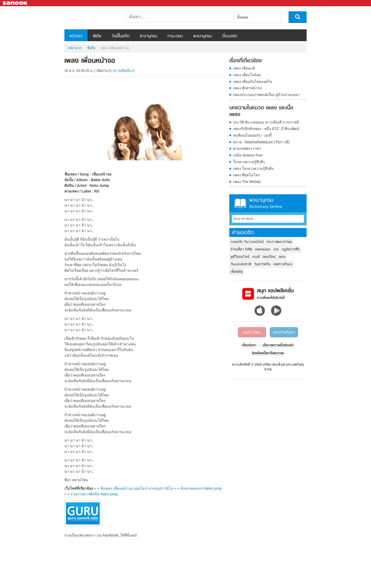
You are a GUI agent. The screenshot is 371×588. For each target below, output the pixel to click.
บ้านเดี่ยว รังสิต (241, 249)
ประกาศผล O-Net (279, 242)
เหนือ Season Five (248, 155)
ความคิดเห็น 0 (124, 71)
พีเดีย (97, 36)
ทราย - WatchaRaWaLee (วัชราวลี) (261, 142)
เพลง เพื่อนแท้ (244, 68)
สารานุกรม (148, 36)
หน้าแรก (76, 36)
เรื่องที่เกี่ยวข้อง (246, 61)
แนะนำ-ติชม (252, 332)
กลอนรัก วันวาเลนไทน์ (247, 242)
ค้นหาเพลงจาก (201, 488)
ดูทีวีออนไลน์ (240, 257)
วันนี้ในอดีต (120, 36)
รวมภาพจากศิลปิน (94, 494)
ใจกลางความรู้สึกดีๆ (249, 162)
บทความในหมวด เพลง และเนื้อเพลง (261, 111)
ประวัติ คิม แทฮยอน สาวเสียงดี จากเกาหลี (266, 122)
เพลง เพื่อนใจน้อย (247, 75)
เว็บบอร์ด (230, 36)
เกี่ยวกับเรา (249, 345)
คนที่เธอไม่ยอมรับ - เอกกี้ (252, 135)
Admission (263, 249)
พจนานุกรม (203, 36)
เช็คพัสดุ (237, 272)
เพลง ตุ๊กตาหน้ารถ (247, 88)
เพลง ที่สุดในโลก (246, 175)
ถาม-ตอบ (175, 36)
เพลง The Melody (247, 182)
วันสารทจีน (262, 264)
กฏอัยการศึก (291, 249)
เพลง (282, 257)
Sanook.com (15, 3)
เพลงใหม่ (269, 257)
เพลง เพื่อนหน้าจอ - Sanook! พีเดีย (91, 18)
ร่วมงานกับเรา (284, 332)
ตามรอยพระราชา (247, 148)
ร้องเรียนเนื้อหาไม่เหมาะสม (268, 353)
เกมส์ (256, 257)
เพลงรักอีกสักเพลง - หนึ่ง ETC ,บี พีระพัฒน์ (266, 129)
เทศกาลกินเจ (283, 264)
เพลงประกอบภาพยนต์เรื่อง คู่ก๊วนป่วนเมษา (266, 95)
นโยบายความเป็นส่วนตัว (278, 345)
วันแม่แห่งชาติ (241, 264)
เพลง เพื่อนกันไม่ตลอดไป (253, 82)
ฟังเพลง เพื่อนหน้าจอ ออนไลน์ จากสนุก (137, 488)
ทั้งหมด (243, 17)
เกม (276, 249)
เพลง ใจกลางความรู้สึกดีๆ (253, 169)
